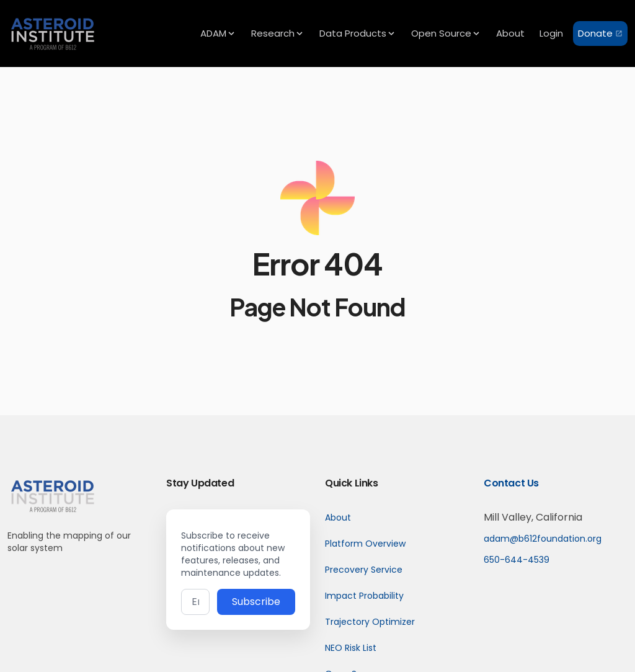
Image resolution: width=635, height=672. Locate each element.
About (338, 517)
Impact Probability (364, 596)
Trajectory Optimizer (370, 622)
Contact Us (511, 483)
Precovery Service (364, 570)
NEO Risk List (351, 648)
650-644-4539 (517, 560)
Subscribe (256, 602)
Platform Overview (365, 544)
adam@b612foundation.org (543, 539)
